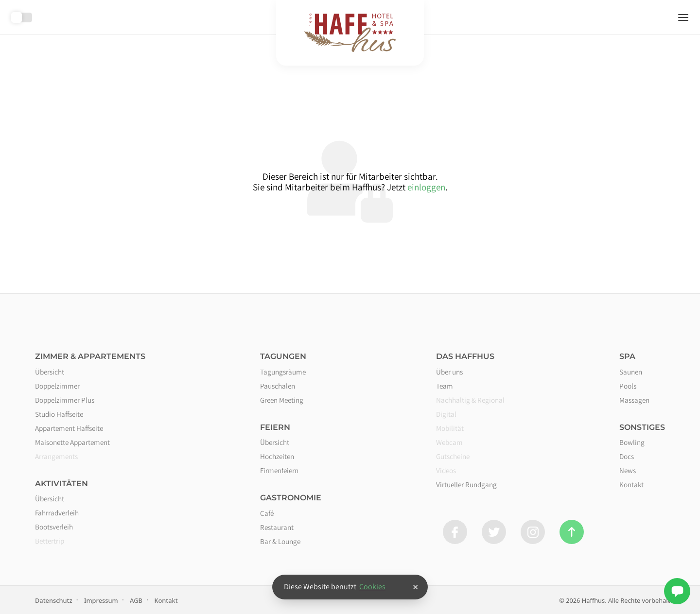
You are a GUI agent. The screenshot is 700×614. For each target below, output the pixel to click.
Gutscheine (453, 456)
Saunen (631, 372)
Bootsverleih (54, 527)
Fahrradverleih (57, 512)
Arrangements (56, 456)
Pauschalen (278, 386)
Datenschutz (54, 600)
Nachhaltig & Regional (470, 400)
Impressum (101, 600)
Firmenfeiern (279, 470)
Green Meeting (282, 400)
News (628, 470)
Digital (446, 414)
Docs (627, 456)
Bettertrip (50, 541)
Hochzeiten (277, 456)
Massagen (634, 400)
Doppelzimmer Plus (65, 400)
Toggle (22, 17)
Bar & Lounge (280, 541)
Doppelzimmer (57, 386)
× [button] (415, 587)
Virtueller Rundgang (466, 484)
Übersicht (50, 372)
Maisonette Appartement (72, 442)
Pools (628, 386)
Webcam (449, 442)
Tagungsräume (283, 372)
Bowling (632, 442)
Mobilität (450, 428)
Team (445, 386)
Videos (446, 470)
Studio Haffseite (59, 414)
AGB (136, 600)
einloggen (426, 187)
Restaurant (277, 527)
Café (267, 513)
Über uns (449, 372)
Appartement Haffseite (69, 428)
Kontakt (631, 484)
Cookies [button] (372, 587)
